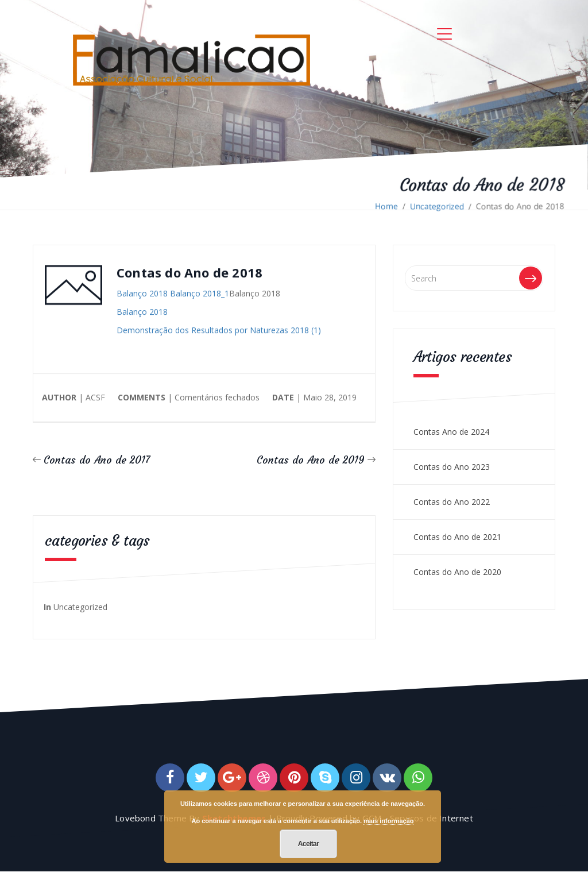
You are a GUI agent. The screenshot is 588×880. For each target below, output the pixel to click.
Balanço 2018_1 (200, 294)
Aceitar (309, 844)
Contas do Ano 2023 (452, 467)
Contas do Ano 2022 (452, 502)
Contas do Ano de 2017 (97, 460)
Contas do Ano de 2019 (311, 460)
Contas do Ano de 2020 (457, 572)
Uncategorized (437, 206)
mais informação (388, 821)
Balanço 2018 (142, 294)
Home (386, 206)
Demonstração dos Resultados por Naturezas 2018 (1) (219, 331)
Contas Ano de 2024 (451, 432)
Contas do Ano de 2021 (457, 537)
